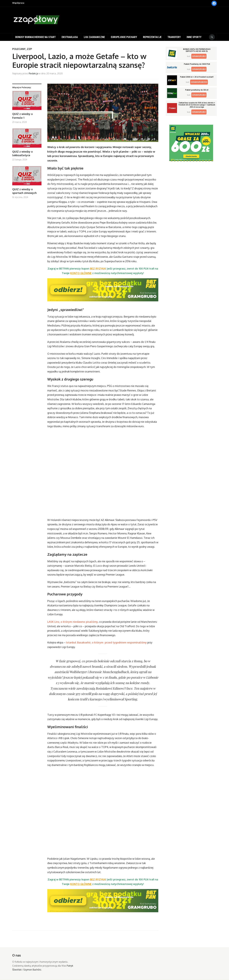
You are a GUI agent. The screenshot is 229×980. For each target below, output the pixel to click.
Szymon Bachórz (32, 970)
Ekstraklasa (70, 37)
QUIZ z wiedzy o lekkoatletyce (22, 153)
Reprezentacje (152, 37)
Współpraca (18, 3)
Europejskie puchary (124, 37)
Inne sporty (194, 37)
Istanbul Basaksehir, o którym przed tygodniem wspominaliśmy (106, 642)
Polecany (19, 49)
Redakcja (33, 73)
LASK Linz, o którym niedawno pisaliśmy (73, 622)
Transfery (174, 37)
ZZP (29, 49)
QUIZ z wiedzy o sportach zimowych (24, 191)
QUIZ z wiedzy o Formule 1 (22, 116)
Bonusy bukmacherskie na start (35, 37)
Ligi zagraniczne (94, 37)
